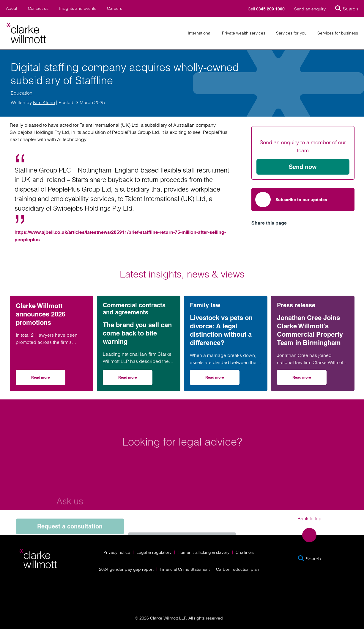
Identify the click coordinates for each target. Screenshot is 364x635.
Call (267, 9)
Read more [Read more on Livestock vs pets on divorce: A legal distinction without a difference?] (222, 379)
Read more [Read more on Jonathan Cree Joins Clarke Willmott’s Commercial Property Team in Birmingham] (309, 379)
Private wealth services (244, 33)
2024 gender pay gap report (126, 569)
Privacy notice (117, 552)
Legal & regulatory (154, 552)
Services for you (291, 33)
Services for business (338, 33)
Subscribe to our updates (291, 200)
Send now (303, 167)
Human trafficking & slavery (204, 552)
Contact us (38, 8)
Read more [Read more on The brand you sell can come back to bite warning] (135, 379)
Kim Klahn (44, 102)
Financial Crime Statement (185, 569)
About (12, 8)
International (200, 33)
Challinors (245, 552)
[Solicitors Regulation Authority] (312, 592)
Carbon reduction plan (238, 569)
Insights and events (78, 8)
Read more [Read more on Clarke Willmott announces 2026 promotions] (48, 379)
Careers (115, 8)
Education (22, 93)
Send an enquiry (310, 9)
